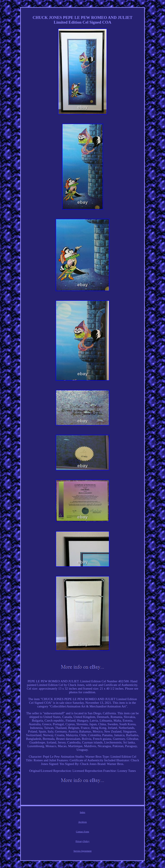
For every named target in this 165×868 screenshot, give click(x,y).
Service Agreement (82, 851)
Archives (82, 822)
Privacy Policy (82, 841)
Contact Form (83, 832)
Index (82, 812)
